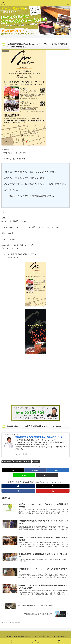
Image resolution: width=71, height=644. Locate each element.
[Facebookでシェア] (36, 470)
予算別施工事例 (7, 462)
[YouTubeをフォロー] (25, 454)
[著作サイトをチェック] (16, 454)
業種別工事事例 (18, 462)
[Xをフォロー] (19, 454)
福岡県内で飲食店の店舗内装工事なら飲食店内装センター (40, 437)
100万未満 (27, 462)
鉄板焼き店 (36, 462)
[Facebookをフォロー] (22, 454)
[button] (47, 475)
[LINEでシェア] (24, 475)
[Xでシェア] (13, 470)
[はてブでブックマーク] (58, 470)
